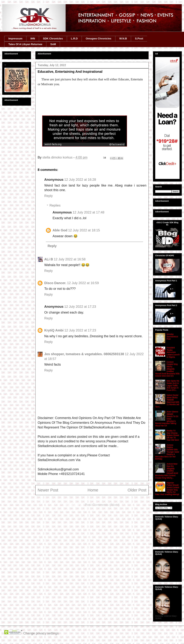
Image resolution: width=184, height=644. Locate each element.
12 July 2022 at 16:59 (83, 283)
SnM (53, 44)
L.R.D (74, 39)
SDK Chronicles (53, 39)
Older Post (137, 490)
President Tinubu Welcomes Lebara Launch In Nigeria (173, 352)
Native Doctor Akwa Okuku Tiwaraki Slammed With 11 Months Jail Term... (167, 401)
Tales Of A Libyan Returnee (25, 44)
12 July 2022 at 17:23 (80, 307)
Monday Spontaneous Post (172, 337)
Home (93, 490)
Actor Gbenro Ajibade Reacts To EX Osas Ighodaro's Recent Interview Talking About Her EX (167, 419)
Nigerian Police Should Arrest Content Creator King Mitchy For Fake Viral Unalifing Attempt (167, 489)
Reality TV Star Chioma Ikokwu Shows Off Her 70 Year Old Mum (173, 435)
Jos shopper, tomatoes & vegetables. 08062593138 (84, 354)
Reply (48, 196)
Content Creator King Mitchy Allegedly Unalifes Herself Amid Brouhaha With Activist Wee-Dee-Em (167, 369)
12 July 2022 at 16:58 (70, 259)
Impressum (15, 39)
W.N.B (123, 39)
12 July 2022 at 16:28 (80, 180)
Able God (60, 230)
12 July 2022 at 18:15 (84, 230)
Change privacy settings (41, 633)
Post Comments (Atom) (102, 505)
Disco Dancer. (55, 283)
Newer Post (48, 490)
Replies (55, 205)
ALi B (49, 259)
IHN (33, 39)
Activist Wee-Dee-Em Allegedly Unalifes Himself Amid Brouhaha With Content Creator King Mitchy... (167, 471)
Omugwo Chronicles (99, 39)
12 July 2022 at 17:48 (89, 212)
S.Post (139, 39)
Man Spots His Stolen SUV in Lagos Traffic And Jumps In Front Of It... (173, 385)
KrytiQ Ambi (54, 330)
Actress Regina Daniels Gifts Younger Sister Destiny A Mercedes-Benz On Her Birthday (167, 452)
